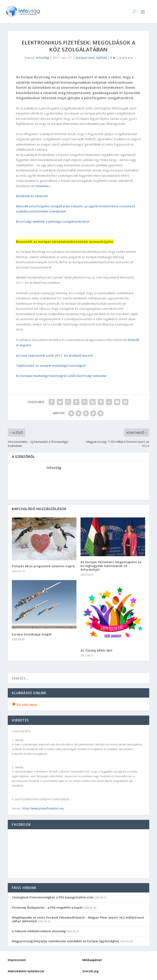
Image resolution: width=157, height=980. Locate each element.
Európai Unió (85, 58)
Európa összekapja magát (32, 634)
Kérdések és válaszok (32, 196)
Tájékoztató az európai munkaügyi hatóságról (51, 365)
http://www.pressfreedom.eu (43, 808)
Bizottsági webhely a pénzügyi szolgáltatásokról (53, 221)
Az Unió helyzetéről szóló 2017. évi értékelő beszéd (54, 355)
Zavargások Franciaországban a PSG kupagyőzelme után (53, 897)
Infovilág (42, 58)
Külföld (102, 58)
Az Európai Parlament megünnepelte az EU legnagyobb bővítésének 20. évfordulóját (111, 566)
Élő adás (25, 705)
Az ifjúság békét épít (97, 650)
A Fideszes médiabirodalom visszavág (39, 931)
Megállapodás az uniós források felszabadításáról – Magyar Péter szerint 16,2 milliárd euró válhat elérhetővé (78, 919)
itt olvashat (40, 186)
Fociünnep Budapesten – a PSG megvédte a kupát (47, 907)
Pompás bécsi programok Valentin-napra (43, 566)
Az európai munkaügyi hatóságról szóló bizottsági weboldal (61, 376)
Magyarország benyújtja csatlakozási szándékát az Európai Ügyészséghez (66, 941)
